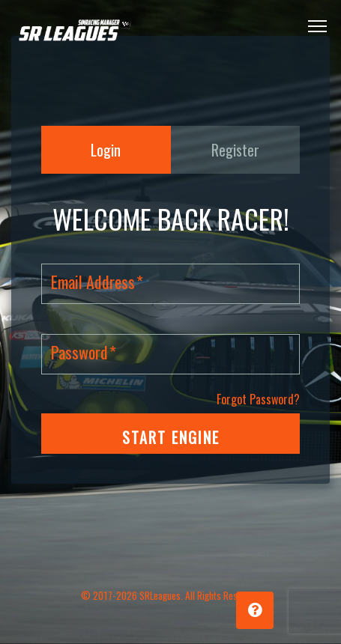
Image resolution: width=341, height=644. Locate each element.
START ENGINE (171, 437)
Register (235, 150)
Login (106, 150)
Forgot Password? (258, 399)
